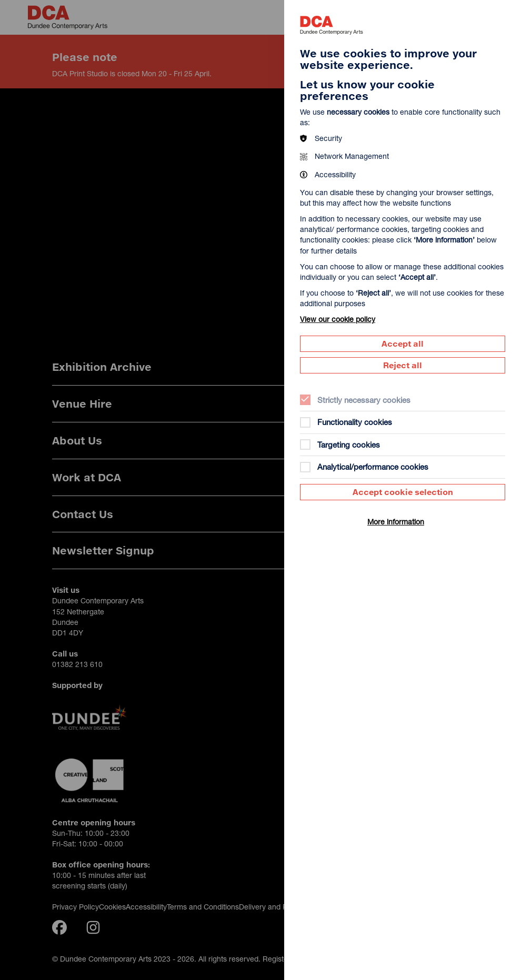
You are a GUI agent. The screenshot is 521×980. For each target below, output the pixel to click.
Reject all (403, 365)
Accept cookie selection (403, 492)
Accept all (403, 343)
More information (396, 522)
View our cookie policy (338, 319)
